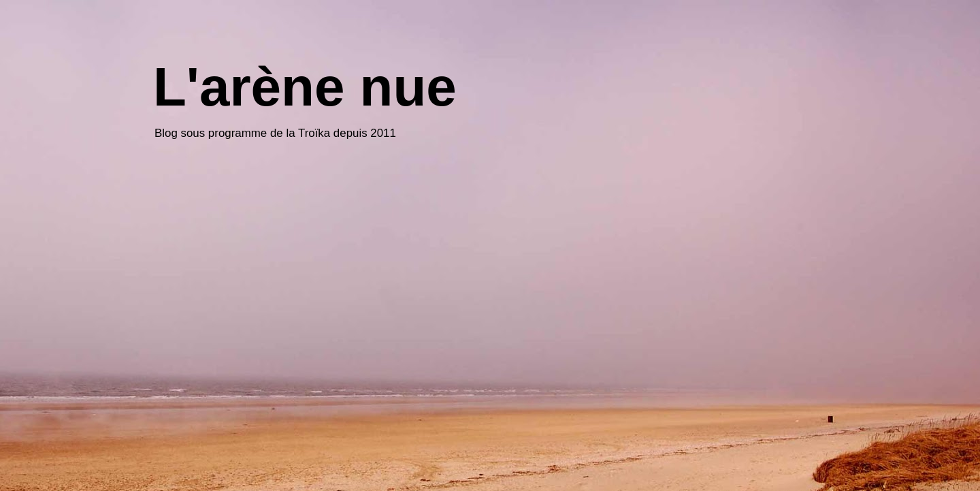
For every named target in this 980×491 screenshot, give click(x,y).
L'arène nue (305, 87)
